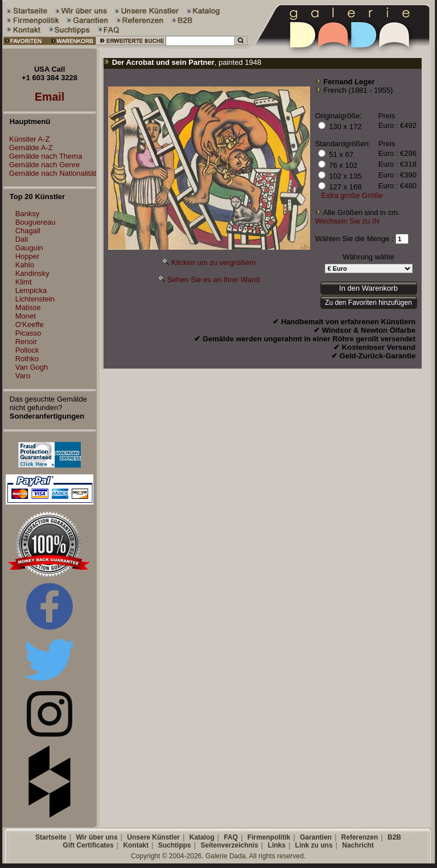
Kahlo (25, 265)
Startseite (51, 837)
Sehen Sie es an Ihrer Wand (214, 280)
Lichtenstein (35, 299)
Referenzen (360, 837)
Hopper (28, 256)
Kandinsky (32, 273)
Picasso (28, 333)
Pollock (27, 350)
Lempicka (31, 290)
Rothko (27, 359)
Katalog (202, 837)
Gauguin (29, 248)
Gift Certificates (88, 845)
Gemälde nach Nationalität (50, 173)
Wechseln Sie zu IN (347, 221)
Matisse (28, 307)
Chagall (28, 231)
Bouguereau (36, 222)
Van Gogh (32, 367)
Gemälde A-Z (28, 148)
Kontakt (136, 845)
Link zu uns (314, 845)
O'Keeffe (30, 325)
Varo (23, 376)
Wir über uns (96, 837)
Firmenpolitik (269, 837)
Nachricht (358, 845)
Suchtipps (175, 845)
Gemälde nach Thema (43, 156)
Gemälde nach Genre (42, 165)
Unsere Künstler (153, 837)
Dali (22, 239)
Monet (26, 316)
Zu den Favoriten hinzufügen (368, 303)
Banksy (28, 214)
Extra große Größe (352, 195)
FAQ (231, 837)
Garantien (316, 837)
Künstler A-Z (27, 139)
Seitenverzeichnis (229, 845)
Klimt (24, 282)
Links (277, 845)
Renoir (26, 342)
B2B (394, 837)
